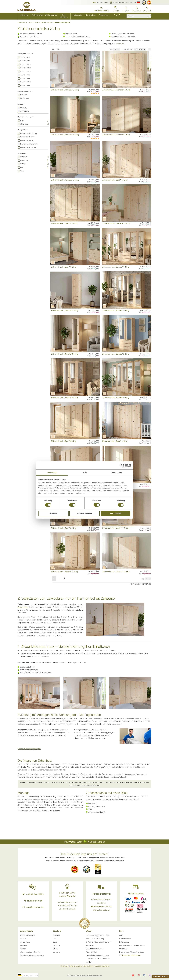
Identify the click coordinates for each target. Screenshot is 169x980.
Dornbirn (56, 952)
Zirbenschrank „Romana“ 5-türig (116, 88)
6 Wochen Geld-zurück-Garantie (99, 942)
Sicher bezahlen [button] (136, 893)
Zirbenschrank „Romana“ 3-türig (116, 221)
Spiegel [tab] (20, 102)
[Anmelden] (137, 9)
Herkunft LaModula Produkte (97, 955)
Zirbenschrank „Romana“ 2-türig (65, 88)
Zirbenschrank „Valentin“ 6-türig (65, 221)
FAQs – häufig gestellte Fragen (98, 935)
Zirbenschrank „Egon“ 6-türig (63, 439)
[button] (101, 2)
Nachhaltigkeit (92, 952)
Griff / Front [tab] (22, 151)
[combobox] (139, 15)
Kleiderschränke (46, 21)
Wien (55, 939)
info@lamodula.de (33, 907)
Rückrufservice (33, 901)
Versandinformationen (95, 949)
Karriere (23, 949)
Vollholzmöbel (34, 21)
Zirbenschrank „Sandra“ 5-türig (116, 396)
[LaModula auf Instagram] (150, 975)
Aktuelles (23, 945)
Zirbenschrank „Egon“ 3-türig (63, 265)
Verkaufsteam (25, 942)
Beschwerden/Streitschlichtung (132, 952)
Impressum (124, 949)
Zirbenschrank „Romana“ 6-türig (65, 178)
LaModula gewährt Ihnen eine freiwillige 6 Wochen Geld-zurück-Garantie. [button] (67, 905)
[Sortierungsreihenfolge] (150, 47)
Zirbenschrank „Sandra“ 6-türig (116, 265)
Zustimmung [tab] (52, 472)
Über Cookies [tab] (117, 472)
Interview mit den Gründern (30, 952)
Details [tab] (84, 472)
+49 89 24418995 (33, 894)
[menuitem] (24, 15)
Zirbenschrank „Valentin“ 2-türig (116, 526)
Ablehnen (54, 513)
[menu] (70, 15)
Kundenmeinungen (27, 935)
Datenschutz (124, 942)
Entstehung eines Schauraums (32, 955)
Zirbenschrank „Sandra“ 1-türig (64, 352)
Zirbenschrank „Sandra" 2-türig (116, 352)
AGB (121, 935)
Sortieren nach (128, 47)
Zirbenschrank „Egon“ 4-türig (115, 439)
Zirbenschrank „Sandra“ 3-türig (64, 396)
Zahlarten (90, 945)
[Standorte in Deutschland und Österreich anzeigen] (126, 9)
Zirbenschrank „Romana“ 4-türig (116, 133)
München (57, 935)
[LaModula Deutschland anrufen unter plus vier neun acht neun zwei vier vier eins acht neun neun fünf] (101, 9)
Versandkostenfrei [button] (102, 894)
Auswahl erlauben (85, 513)
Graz (55, 942)
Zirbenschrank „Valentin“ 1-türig (65, 308)
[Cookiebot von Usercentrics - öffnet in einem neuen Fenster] (121, 465)
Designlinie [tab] (22, 128)
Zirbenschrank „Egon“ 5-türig (115, 178)
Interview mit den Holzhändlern (98, 959)
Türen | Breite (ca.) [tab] (24, 52)
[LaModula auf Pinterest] (139, 975)
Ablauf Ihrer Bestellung (95, 939)
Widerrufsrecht (125, 939)
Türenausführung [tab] (24, 89)
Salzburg (56, 945)
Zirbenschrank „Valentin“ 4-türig (116, 570)
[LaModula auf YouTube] (133, 975)
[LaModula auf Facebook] (144, 975)
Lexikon (89, 962)
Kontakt (23, 939)
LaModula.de (22, 21)
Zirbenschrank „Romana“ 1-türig (65, 133)
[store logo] (27, 7)
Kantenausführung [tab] (24, 115)
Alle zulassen (115, 513)
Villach (56, 949)
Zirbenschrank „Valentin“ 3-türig (65, 570)
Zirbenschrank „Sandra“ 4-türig (116, 308)
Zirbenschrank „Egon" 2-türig (63, 526)
